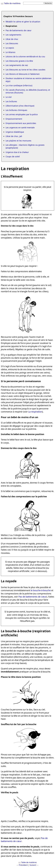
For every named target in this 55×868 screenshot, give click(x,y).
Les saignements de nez (17, 65)
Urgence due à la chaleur (17, 152)
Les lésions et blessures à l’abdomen (23, 74)
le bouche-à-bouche (41, 590)
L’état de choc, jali (14, 136)
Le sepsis (10, 48)
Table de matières (29, 862)
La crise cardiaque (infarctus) (19, 85)
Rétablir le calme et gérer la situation (23, 22)
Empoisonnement (14, 119)
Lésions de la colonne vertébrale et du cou (25, 56)
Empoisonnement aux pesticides (21, 123)
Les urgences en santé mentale (20, 128)
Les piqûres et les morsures (18, 141)
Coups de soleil (13, 156)
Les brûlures (11, 101)
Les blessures (12, 43)
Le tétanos (10, 52)
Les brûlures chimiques (16, 110)
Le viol (9, 97)
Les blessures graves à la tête (19, 61)
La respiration (35, 412)
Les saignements (13, 35)
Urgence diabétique (15, 132)
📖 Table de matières (11, 3)
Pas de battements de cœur (18, 30)
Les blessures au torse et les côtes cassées (25, 70)
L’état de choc (12, 39)
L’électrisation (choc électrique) (20, 106)
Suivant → (34, 865)
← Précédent (22, 865)
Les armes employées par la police (22, 114)
